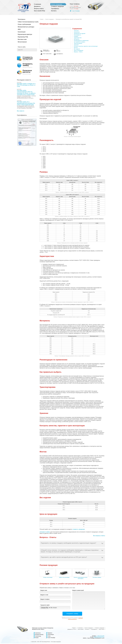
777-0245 (75, 9)
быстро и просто (27, 66)
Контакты (54, 11)
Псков (49, 637)
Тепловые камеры (97, 578)
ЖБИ (19, 29)
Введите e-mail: (44, 595)
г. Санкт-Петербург (76, 11)
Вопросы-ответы (39, 9)
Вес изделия (62, 51)
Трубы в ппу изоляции (64, 578)
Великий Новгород (39, 635)
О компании (37, 4)
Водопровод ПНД (23, 37)
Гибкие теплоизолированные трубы (26, 22)
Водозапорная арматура (25, 34)
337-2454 (75, 6)
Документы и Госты (72, 630)
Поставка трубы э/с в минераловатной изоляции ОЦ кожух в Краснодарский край (26, 103)
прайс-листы (27, 59)
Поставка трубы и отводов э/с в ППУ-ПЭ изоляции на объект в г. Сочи (26, 85)
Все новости (21, 111)
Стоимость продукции (57, 6)
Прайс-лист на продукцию (47, 51)
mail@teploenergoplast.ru (99, 638)
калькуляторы (27, 72)
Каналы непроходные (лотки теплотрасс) (80, 579)
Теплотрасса (21, 19)
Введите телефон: (45, 600)
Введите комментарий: (78, 591)
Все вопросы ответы (99, 538)
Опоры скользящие (48, 578)
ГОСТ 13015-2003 (48, 55)
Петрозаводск (51, 635)
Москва (37, 638)
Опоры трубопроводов (24, 24)
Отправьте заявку (45, 533)
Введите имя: (44, 591)
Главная (42, 19)
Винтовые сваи (22, 39)
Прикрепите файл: (45, 606)
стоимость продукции (79, 530)
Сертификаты (55, 9)
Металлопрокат (22, 42)
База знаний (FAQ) (40, 11)
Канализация (22, 32)
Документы (37, 6)
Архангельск (38, 633)
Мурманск (50, 633)
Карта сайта (102, 630)
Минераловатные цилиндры (26, 27)
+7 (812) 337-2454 (100, 636)
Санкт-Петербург (51, 638)
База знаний (81, 630)
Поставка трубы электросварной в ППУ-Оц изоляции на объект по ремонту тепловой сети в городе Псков (26, 93)
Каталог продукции (57, 4)
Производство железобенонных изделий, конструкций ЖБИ (69, 19)
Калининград (38, 637)
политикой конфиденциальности (75, 619)
